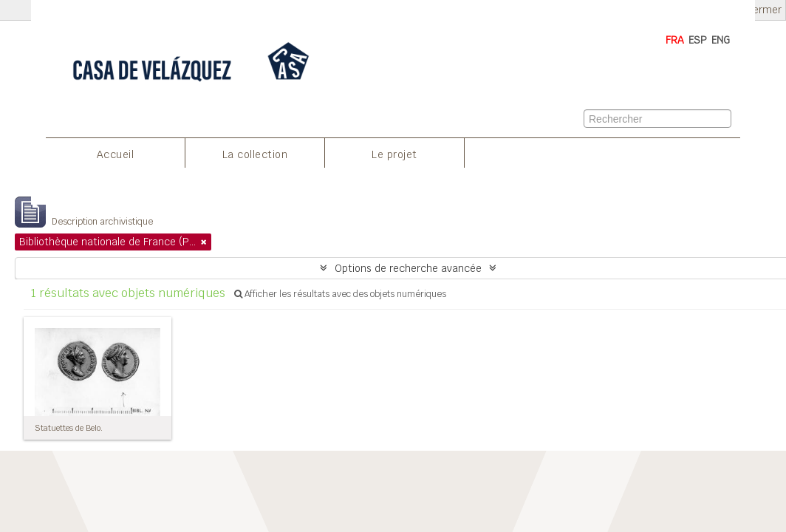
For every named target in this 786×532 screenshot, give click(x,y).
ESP (698, 40)
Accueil (116, 154)
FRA (675, 40)
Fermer (765, 10)
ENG (721, 40)
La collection (255, 154)
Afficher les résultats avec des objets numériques (340, 294)
